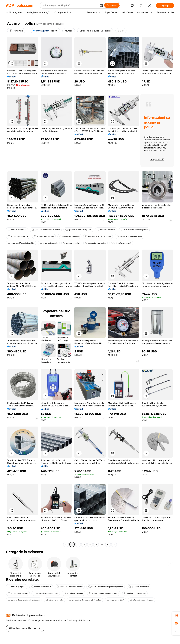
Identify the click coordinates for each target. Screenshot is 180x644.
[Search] (112, 5)
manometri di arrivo (41, 587)
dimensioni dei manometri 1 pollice (85, 600)
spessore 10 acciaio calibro (70, 587)
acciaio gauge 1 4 (17, 587)
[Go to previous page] (66, 544)
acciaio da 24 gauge (73, 593)
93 (108, 544)
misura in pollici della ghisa (129, 236)
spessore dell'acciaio (139, 587)
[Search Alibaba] (70, 5)
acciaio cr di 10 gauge (135, 593)
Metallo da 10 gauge (69, 236)
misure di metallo (54, 600)
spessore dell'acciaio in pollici (46, 230)
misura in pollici (71, 243)
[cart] (141, 6)
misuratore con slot (121, 243)
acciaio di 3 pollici (17, 230)
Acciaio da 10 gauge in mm (98, 236)
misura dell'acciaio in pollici (21, 243)
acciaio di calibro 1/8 (18, 236)
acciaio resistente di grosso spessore (106, 587)
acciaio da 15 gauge (44, 236)
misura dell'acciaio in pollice (134, 230)
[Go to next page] (114, 544)
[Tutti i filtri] (16, 31)
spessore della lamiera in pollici (104, 593)
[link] (176, 616)
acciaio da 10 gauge (18, 593)
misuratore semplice (95, 243)
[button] (101, 5)
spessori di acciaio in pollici (78, 230)
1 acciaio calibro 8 (106, 230)
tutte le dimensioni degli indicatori (24, 600)
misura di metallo (49, 243)
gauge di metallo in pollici (46, 593)
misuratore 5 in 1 (115, 600)
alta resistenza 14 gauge (142, 600)
